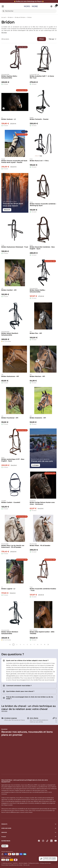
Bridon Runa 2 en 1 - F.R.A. (39, 161)
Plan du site (26, 865)
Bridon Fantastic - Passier (39, 119)
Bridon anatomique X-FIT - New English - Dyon (13, 460)
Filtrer (42, 39)
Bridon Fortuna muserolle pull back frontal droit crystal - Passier (14, 162)
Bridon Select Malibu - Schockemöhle (38, 291)
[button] (29, 837)
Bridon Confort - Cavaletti (11, 502)
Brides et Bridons (20, 17)
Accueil (4, 17)
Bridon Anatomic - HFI (38, 418)
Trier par (53, 39)
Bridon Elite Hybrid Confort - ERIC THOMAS (42, 633)
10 (45, 645)
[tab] (29, 670)
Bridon (30, 17)
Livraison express (11, 718)
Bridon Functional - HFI (10, 418)
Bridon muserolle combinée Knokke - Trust (43, 590)
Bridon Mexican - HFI (37, 376)
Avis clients (34, 718)
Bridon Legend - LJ (8, 589)
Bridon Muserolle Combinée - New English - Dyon (42, 248)
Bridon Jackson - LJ (9, 119)
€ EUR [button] (4, 846)
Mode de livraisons (6, 857)
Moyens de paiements (7, 852)
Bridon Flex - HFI (36, 333)
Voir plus (4, 33)
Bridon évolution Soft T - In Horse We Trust (42, 77)
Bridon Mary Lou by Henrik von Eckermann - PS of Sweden (13, 546)
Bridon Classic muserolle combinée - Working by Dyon (43, 205)
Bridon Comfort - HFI (9, 290)
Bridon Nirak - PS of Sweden (40, 546)
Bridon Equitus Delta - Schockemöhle (10, 77)
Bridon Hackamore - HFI (10, 376)
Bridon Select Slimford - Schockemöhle (10, 633)
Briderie (10, 17)
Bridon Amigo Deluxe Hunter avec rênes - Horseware (42, 503)
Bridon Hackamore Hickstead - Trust (15, 247)
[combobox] (29, 11)
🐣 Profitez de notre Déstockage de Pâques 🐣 (29, 1)
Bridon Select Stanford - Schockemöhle (10, 334)
